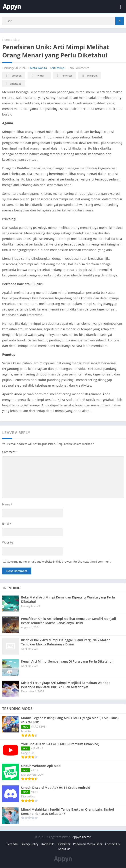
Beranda (12, 844)
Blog (16, 40)
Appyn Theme (82, 837)
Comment (10, 452)
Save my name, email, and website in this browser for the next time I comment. (59, 562)
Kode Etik (48, 844)
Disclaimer (63, 844)
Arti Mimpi (58, 68)
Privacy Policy (29, 844)
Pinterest (64, 76)
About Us (64, 849)
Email (7, 524)
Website (8, 543)
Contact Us (112, 844)
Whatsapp (13, 84)
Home (6, 40)
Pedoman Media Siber (88, 844)
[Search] (63, 21)
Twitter (37, 76)
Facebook (13, 76)
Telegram (89, 76)
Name (7, 505)
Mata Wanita (38, 68)
